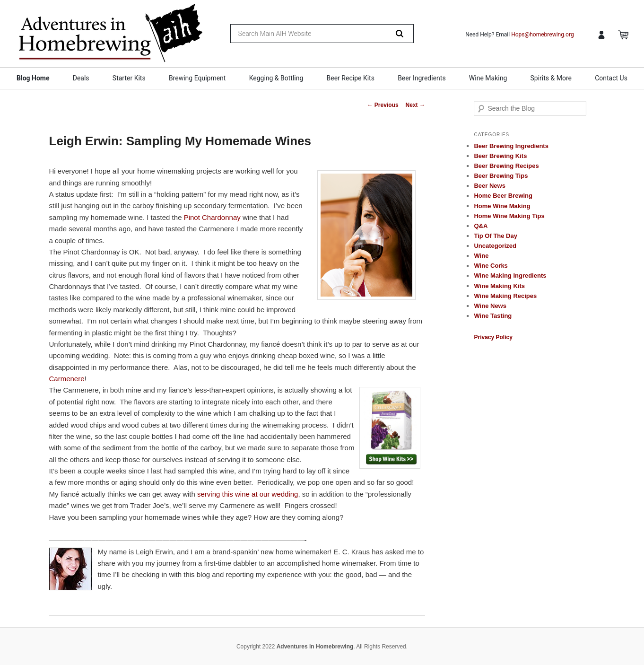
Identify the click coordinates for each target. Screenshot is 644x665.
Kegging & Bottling (276, 78)
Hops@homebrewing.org (543, 35)
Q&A (481, 226)
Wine (481, 256)
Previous (383, 105)
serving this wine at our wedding (248, 494)
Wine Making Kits (499, 286)
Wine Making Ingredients (510, 276)
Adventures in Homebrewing (315, 647)
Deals (81, 78)
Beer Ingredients (422, 78)
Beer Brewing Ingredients (511, 146)
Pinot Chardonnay (212, 217)
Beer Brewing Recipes (506, 166)
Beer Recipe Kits (351, 78)
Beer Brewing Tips (501, 176)
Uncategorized (495, 246)
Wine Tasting (493, 316)
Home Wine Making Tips (509, 216)
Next (415, 105)
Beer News (489, 186)
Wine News (490, 306)
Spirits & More (551, 78)
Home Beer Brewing (503, 196)
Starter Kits (129, 78)
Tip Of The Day (496, 236)
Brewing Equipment (197, 78)
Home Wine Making (502, 206)
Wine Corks (491, 266)
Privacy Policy (493, 337)
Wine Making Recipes (505, 296)
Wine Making (488, 78)
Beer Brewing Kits (500, 156)
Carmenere (67, 379)
